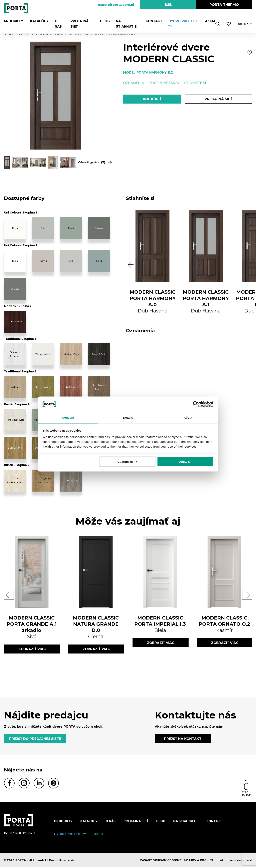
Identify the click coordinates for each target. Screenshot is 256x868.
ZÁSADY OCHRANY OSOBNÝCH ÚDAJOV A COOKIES (177, 861)
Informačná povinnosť (236, 861)
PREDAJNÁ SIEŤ (218, 99)
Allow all (185, 462)
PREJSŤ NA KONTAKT (183, 739)
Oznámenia (133, 83)
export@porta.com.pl (116, 5)
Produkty (14, 21)
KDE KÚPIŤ (152, 99)
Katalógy (38, 21)
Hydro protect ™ (70, 835)
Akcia (210, 21)
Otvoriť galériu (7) (93, 162)
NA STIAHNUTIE (186, 822)
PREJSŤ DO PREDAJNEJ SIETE (36, 739)
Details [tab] (128, 417)
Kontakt (154, 21)
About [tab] (188, 417)
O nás (111, 822)
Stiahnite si (195, 83)
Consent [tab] (68, 417)
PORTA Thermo (224, 5)
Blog (104, 21)
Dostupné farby (164, 83)
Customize (128, 462)
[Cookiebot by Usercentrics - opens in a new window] (196, 404)
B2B (168, 5)
